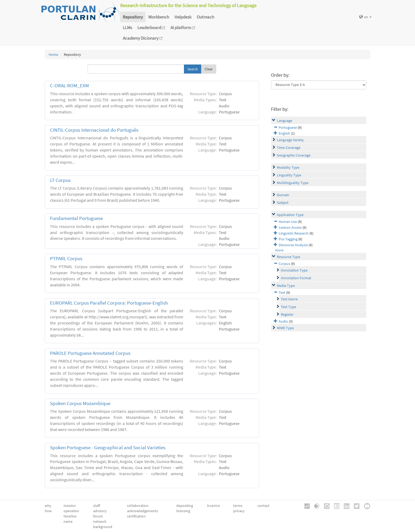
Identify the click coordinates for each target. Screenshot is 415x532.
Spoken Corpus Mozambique (80, 403)
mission (70, 506)
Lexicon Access (290, 227)
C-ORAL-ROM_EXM (69, 86)
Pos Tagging (288, 239)
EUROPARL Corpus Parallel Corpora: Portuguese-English (109, 303)
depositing (185, 506)
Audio (283, 321)
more (279, 250)
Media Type (286, 286)
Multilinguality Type (293, 183)
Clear (209, 69)
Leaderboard (151, 27)
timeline (70, 516)
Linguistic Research (294, 233)
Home (53, 54)
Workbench (159, 17)
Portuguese (288, 127)
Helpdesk (183, 17)
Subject (283, 203)
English (284, 133)
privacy (239, 511)
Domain (283, 195)
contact (263, 506)
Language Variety (290, 140)
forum (98, 516)
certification (136, 516)
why (48, 506)
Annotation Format (296, 278)
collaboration (138, 506)
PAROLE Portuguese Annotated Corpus (90, 353)
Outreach (205, 17)
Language (285, 121)
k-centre (214, 506)
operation (71, 511)
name (68, 521)
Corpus (284, 264)
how (48, 511)
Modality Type (288, 167)
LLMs (127, 27)
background (103, 527)
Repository (133, 17)
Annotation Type (294, 270)
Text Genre (289, 299)
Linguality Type (289, 175)
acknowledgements (143, 511)
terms (238, 506)
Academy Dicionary (143, 38)
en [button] (365, 17)
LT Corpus (60, 180)
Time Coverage (289, 148)
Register (287, 314)
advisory (100, 511)
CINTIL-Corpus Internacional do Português (94, 130)
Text (282, 292)
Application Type (290, 215)
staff (97, 506)
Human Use (288, 222)
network (100, 521)
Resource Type (288, 257)
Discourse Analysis (293, 245)
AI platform (183, 27)
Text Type (288, 307)
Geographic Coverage (294, 155)
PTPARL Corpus (66, 258)
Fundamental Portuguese (76, 218)
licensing (183, 511)
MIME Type (285, 328)
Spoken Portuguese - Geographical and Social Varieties (108, 448)
